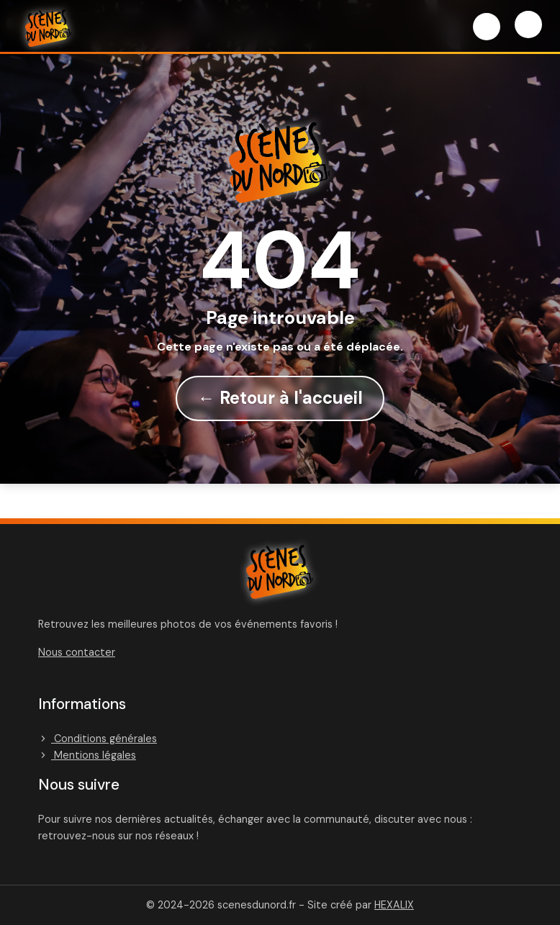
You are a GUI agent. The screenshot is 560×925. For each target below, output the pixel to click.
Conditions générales (98, 739)
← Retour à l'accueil (280, 398)
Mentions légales (87, 755)
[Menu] (528, 24)
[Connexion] (487, 27)
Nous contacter (77, 652)
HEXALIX (394, 905)
